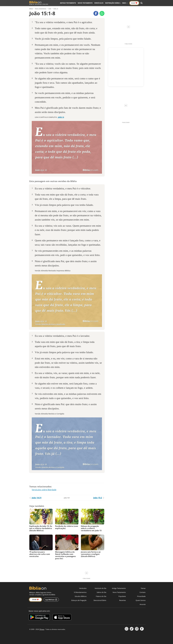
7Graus (42, 629)
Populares (122, 596)
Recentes (123, 600)
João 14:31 (35, 498)
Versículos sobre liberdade (44, 490)
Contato (143, 592)
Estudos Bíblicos (81, 596)
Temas (143, 588)
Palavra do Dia (101, 596)
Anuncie (143, 604)
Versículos (99, 3)
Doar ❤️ (35, 600)
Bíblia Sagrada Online (39, 3)
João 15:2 (99, 498)
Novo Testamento (85, 3)
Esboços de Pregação (79, 600)
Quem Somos (141, 600)
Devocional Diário (100, 600)
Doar (134, 3)
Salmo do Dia (101, 592)
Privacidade (141, 596)
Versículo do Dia (100, 588)
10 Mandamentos (80, 592)
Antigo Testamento (68, 3)
